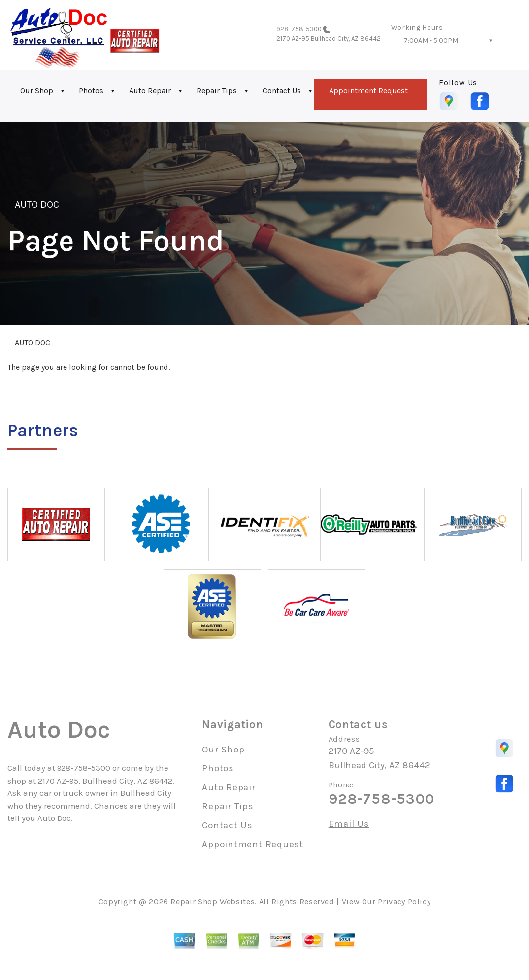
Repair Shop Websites (213, 901)
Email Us (349, 824)
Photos (91, 90)
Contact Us (282, 90)
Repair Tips (217, 90)
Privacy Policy (404, 901)
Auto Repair (150, 90)
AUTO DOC (37, 205)
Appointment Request (368, 90)
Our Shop (37, 90)
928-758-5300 (299, 29)
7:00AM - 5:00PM (431, 41)
